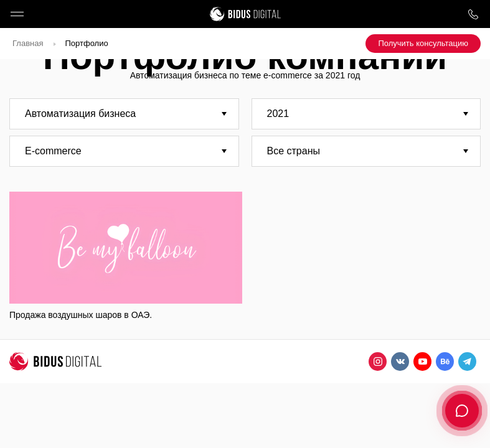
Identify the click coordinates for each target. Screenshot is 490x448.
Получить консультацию (423, 43)
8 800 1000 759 (473, 14)
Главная (28, 43)
